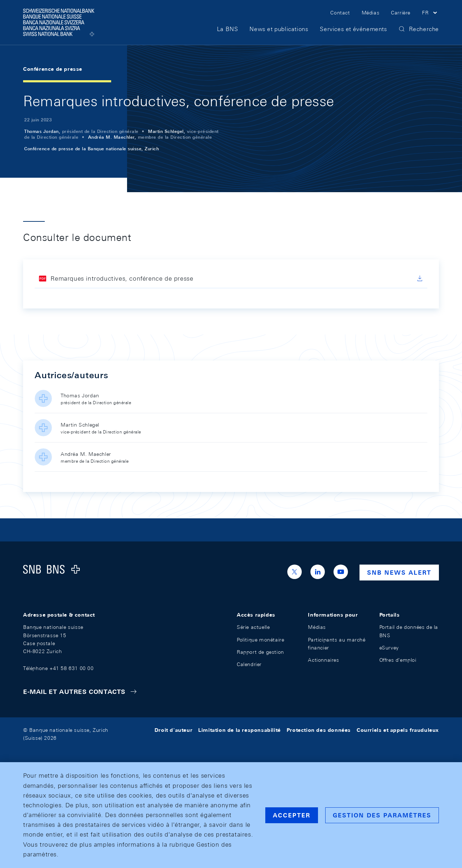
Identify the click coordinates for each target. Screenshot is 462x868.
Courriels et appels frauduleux (398, 730)
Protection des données (319, 730)
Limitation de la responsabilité (239, 730)
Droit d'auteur (173, 730)
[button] (430, 14)
